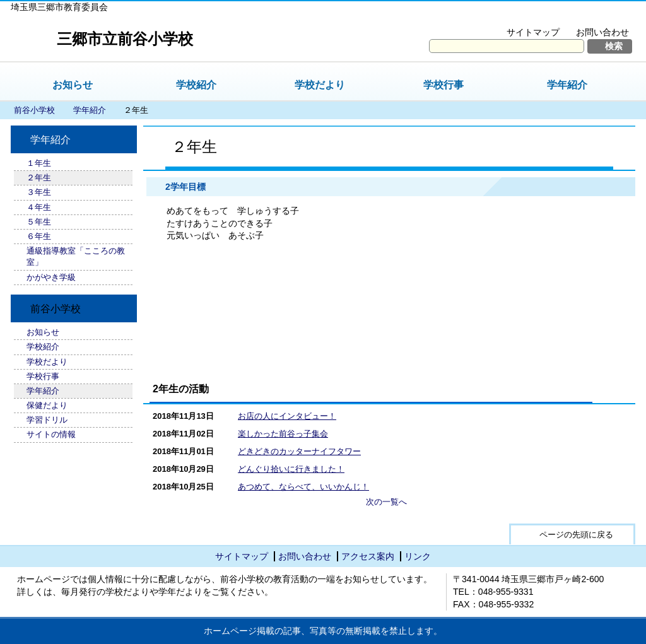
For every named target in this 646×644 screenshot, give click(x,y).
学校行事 (443, 85)
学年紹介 (567, 85)
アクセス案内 (368, 556)
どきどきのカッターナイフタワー (299, 451)
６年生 (39, 236)
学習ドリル (47, 420)
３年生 (39, 192)
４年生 (39, 207)
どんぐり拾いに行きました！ (291, 469)
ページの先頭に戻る (576, 535)
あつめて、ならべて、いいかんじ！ (303, 487)
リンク (418, 556)
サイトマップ (533, 32)
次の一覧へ (386, 502)
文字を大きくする (508, 16)
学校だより (320, 85)
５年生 (39, 222)
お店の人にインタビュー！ (287, 416)
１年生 (39, 163)
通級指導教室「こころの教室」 (76, 256)
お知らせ (73, 85)
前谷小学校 (34, 110)
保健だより (47, 405)
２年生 (39, 178)
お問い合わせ (602, 32)
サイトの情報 (51, 434)
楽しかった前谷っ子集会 (283, 434)
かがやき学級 (51, 277)
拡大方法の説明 (594, 16)
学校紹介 (196, 85)
